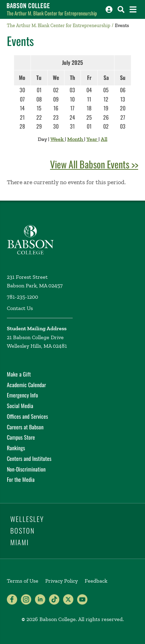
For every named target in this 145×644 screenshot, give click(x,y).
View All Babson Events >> (94, 164)
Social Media (20, 406)
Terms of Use (23, 581)
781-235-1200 (22, 297)
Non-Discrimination (26, 469)
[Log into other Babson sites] (109, 9)
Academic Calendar (26, 385)
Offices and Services (27, 416)
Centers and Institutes (29, 458)
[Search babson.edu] (121, 9)
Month (76, 139)
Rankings (16, 448)
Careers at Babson (25, 427)
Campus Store (21, 437)
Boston (22, 530)
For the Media (21, 479)
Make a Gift (19, 374)
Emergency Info (22, 395)
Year (92, 139)
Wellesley (27, 519)
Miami (20, 542)
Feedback (96, 581)
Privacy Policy (62, 581)
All (104, 139)
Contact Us (20, 308)
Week (58, 139)
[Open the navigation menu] (133, 9)
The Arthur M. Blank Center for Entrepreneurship (52, 13)
